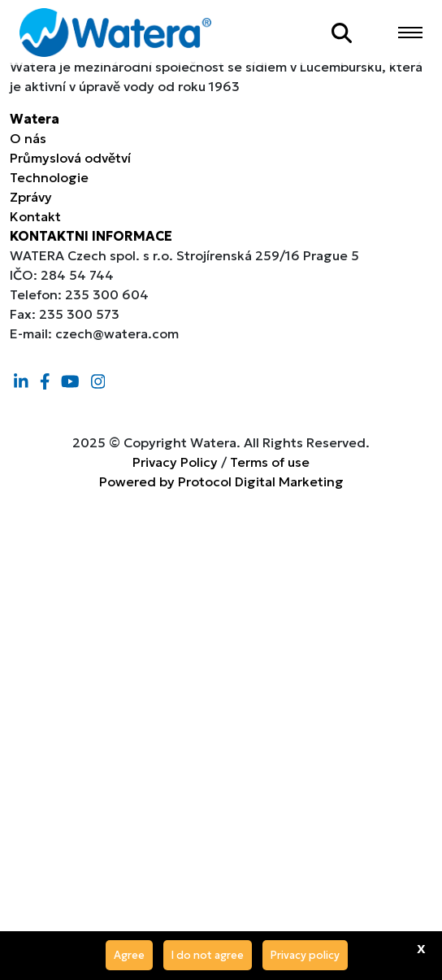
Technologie (49, 177)
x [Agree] (421, 947)
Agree (129, 955)
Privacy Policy (175, 462)
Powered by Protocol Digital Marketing (221, 481)
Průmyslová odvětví (70, 158)
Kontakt (35, 216)
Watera (35, 119)
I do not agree (208, 955)
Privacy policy (305, 955)
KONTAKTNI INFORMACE (91, 236)
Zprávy (31, 197)
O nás (28, 138)
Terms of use (270, 462)
